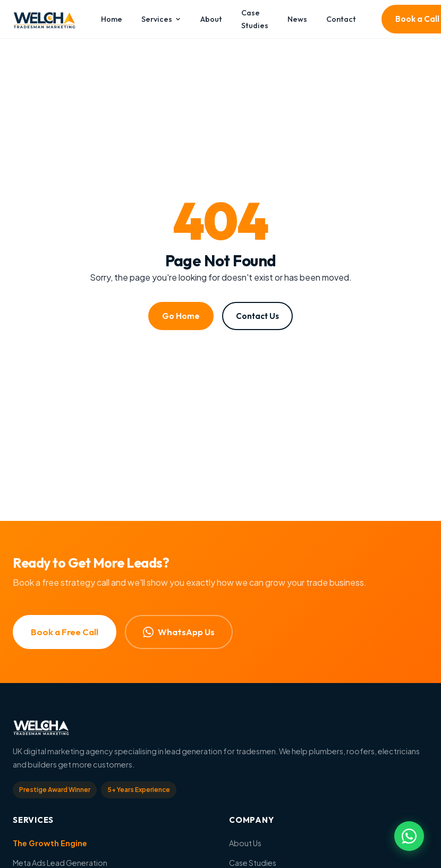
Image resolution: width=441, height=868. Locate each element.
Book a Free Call (65, 632)
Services (162, 19)
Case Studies (255, 19)
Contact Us (257, 316)
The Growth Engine (50, 843)
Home (112, 19)
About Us (245, 843)
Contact (341, 19)
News (297, 19)
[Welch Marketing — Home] (44, 19)
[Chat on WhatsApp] (409, 836)
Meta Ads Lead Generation (60, 863)
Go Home (181, 316)
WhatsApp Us (179, 632)
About (211, 19)
